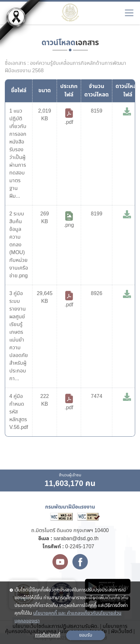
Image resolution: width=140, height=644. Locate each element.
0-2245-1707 (80, 547)
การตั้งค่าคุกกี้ (48, 635)
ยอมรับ (86, 635)
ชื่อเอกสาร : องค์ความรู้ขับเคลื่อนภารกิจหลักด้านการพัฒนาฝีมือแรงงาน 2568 (65, 67)
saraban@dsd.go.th (76, 539)
